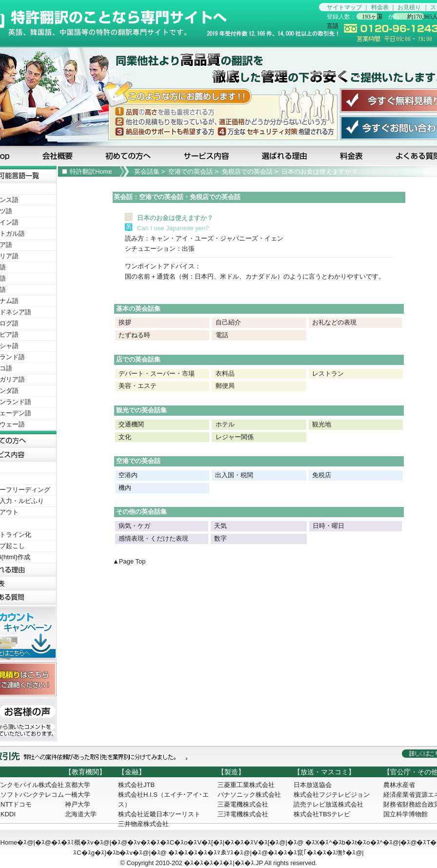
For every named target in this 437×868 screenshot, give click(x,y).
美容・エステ (138, 386)
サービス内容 (207, 156)
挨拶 (125, 322)
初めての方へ (130, 156)
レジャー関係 (235, 437)
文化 (125, 437)
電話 (222, 335)
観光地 (322, 424)
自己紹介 (228, 322)
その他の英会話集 (141, 512)
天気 (220, 526)
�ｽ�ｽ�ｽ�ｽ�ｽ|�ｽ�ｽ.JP (223, 863)
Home (9, 842)
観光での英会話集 (141, 410)
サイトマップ (344, 7)
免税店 (322, 475)
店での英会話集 (138, 359)
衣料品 (225, 373)
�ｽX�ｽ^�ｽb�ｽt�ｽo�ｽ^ (344, 842)
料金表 (380, 7)
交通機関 (131, 424)
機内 (125, 488)
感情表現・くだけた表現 (153, 538)
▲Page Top (129, 561)
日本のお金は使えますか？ (319, 172)
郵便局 (225, 386)
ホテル (225, 424)
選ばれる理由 (285, 156)
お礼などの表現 (334, 322)
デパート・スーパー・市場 (157, 373)
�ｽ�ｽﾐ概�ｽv (72, 842)
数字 (220, 538)
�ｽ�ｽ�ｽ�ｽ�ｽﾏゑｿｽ (201, 853)
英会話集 (147, 172)
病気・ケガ (134, 526)
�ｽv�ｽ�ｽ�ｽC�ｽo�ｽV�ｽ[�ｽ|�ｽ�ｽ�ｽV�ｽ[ (198, 842)
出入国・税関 (234, 475)
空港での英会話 (190, 172)
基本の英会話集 (138, 309)
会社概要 (59, 156)
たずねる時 (134, 335)
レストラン (328, 373)
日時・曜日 (328, 526)
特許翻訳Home (91, 172)
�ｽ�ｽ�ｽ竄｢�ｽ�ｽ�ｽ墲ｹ (307, 853)
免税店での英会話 (247, 172)
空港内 (128, 475)
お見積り (409, 7)
